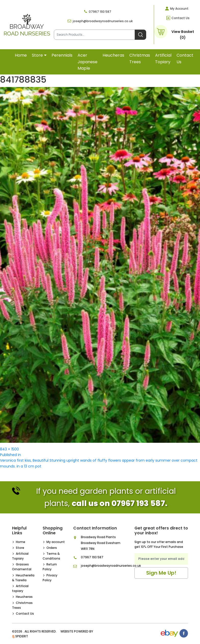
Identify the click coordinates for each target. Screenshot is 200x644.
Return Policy (50, 567)
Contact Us (180, 18)
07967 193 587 (100, 12)
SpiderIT (22, 636)
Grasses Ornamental (22, 567)
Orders (52, 548)
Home (21, 55)
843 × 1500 (9, 449)
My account (56, 542)
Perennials (62, 55)
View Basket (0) (183, 34)
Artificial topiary (163, 59)
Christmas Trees (140, 59)
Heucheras (113, 55)
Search (140, 35)
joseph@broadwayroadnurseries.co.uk (103, 21)
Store (37, 55)
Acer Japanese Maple (87, 62)
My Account (179, 9)
